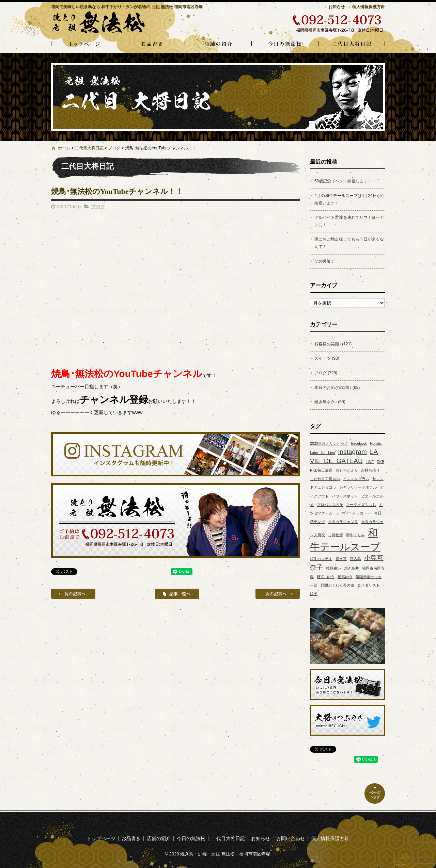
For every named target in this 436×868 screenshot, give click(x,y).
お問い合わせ (291, 838)
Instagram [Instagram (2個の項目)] (352, 452)
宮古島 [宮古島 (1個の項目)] (355, 559)
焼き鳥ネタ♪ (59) (330, 402)
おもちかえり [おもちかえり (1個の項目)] (347, 470)
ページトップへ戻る (375, 793)
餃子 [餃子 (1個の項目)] (314, 594)
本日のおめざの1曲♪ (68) (337, 388)
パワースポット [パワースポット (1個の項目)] (345, 496)
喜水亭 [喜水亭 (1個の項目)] (341, 559)
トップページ (84, 44)
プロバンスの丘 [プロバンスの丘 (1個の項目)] (330, 505)
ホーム (64, 148)
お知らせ (337, 7)
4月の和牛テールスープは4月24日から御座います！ (350, 199)
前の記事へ (73, 594)
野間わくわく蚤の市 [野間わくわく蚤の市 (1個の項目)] (337, 585)
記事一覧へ (177, 594)
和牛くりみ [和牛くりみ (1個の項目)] (355, 535)
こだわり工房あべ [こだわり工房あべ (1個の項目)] (325, 479)
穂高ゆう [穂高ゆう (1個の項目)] (345, 577)
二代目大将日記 (352, 44)
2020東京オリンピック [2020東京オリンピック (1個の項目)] (329, 443)
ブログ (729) (326, 373)
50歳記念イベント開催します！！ (345, 181)
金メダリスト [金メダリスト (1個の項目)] (369, 585)
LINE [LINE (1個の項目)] (370, 462)
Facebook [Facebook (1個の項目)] (359, 443)
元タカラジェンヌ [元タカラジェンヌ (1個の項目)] (343, 522)
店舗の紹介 (218, 44)
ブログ (114, 148)
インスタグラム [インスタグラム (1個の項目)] (356, 479)
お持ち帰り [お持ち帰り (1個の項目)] (370, 470)
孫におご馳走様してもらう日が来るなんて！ (349, 243)
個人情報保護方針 (369, 7)
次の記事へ (278, 594)
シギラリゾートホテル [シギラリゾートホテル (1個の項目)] (358, 487)
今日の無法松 (285, 44)
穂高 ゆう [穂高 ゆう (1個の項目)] (326, 577)
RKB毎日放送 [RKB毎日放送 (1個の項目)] (321, 470)
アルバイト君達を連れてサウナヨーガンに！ (349, 221)
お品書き (151, 44)
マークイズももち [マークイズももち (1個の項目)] (361, 505)
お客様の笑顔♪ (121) (333, 344)
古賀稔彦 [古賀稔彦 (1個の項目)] (336, 535)
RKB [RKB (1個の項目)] (380, 462)
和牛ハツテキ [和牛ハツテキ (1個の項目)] (321, 559)
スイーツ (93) (327, 358)
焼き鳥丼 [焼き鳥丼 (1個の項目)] (352, 568)
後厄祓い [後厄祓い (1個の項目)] (333, 568)
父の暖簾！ (325, 261)
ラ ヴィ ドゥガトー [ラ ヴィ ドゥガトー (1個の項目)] (353, 513)
